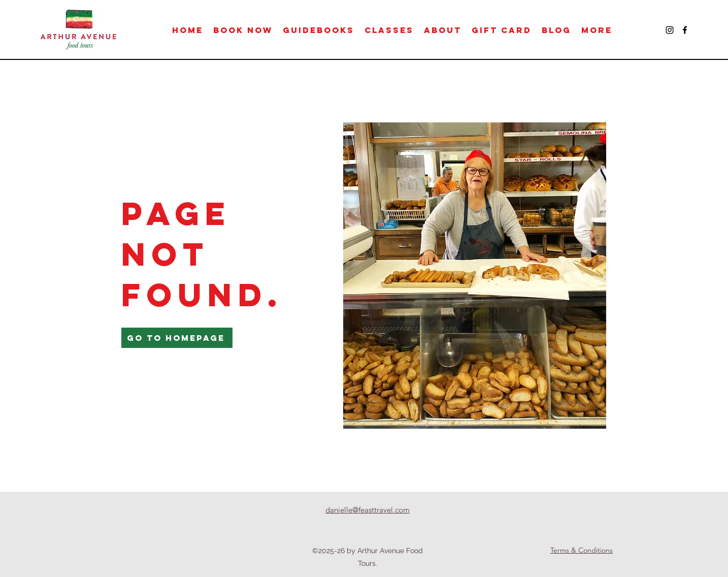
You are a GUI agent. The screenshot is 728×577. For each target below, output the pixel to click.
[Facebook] (685, 30)
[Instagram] (670, 30)
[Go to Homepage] (177, 338)
